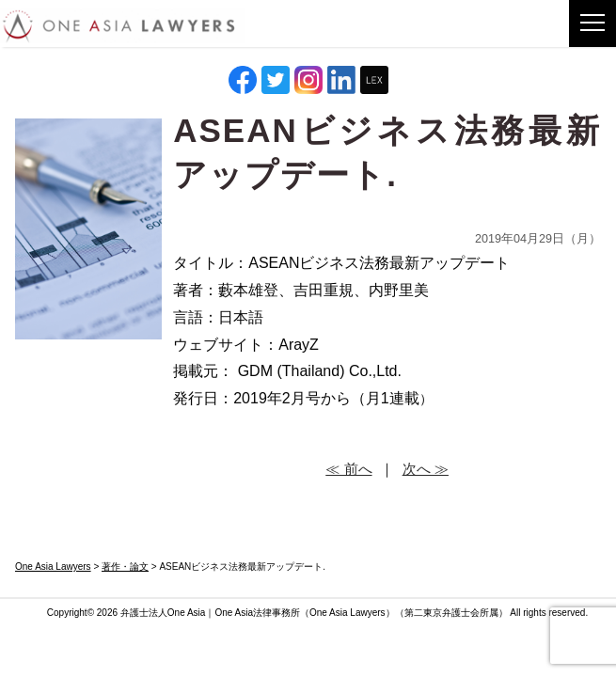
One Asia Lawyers (347, 613)
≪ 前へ (348, 469)
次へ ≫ (426, 469)
